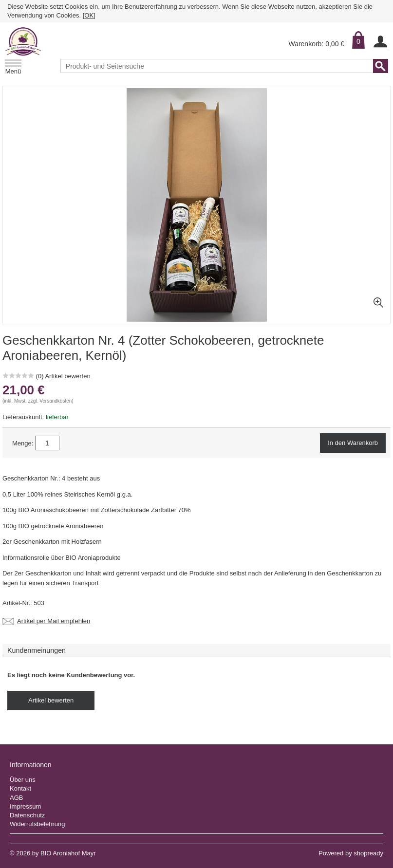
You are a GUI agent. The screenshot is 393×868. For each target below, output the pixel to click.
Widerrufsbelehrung (37, 824)
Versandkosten (56, 401)
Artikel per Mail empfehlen (54, 621)
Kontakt (20, 788)
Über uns (23, 780)
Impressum (25, 806)
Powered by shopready (351, 853)
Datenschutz (27, 815)
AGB (16, 798)
